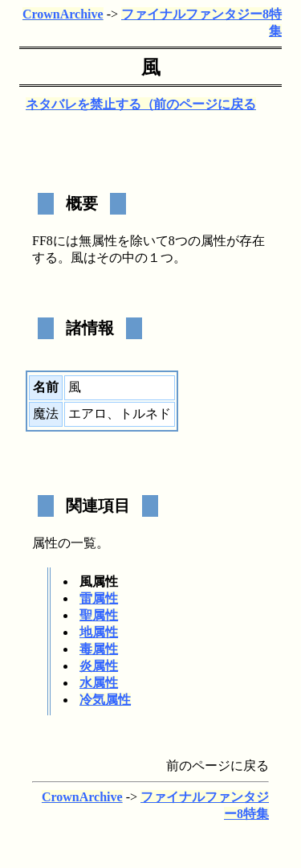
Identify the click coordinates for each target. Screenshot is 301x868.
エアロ (87, 414)
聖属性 (99, 615)
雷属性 (99, 598)
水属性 (99, 683)
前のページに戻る (205, 104)
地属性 (99, 632)
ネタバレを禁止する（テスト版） (122, 104)
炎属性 (99, 666)
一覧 (83, 543)
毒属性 (99, 649)
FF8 (43, 241)
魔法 (46, 414)
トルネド (145, 414)
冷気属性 (105, 700)
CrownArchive (63, 14)
